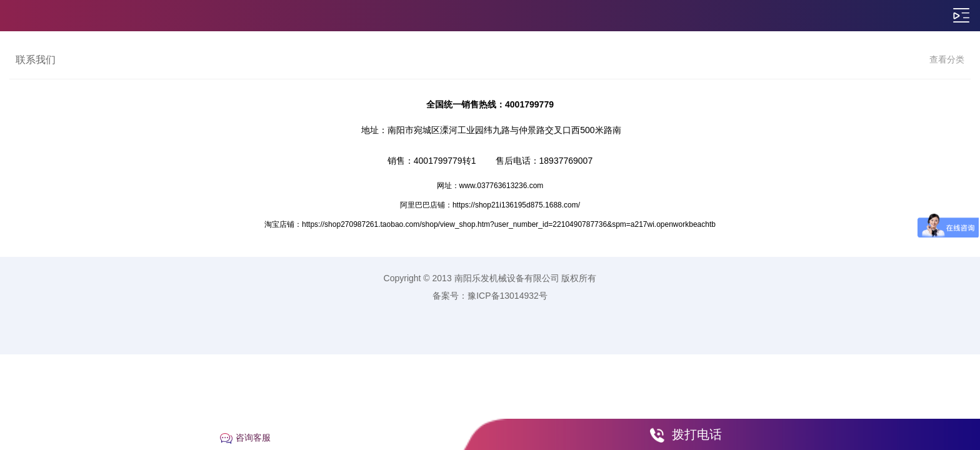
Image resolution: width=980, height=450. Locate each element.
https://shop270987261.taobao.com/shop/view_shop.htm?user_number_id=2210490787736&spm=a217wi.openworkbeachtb (509, 224)
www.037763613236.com (502, 186)
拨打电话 (697, 434)
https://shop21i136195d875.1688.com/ (516, 205)
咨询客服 (253, 437)
